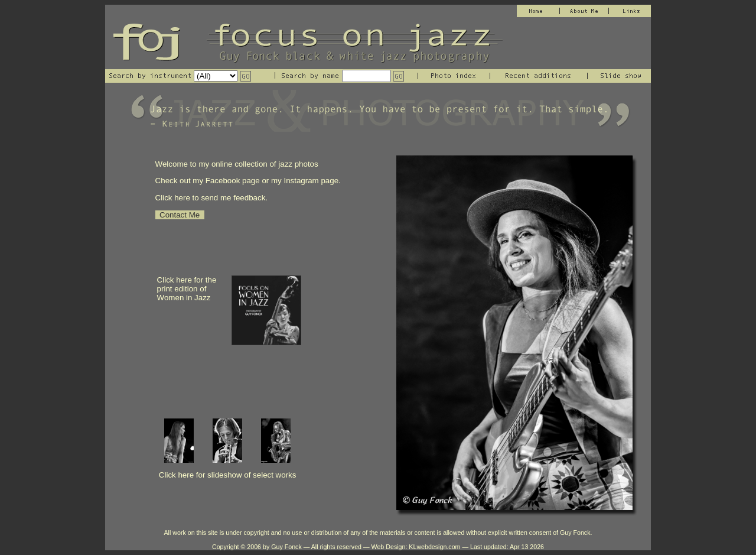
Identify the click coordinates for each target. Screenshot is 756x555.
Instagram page (311, 181)
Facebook (224, 181)
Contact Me (180, 215)
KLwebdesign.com (434, 547)
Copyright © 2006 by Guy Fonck (257, 547)
